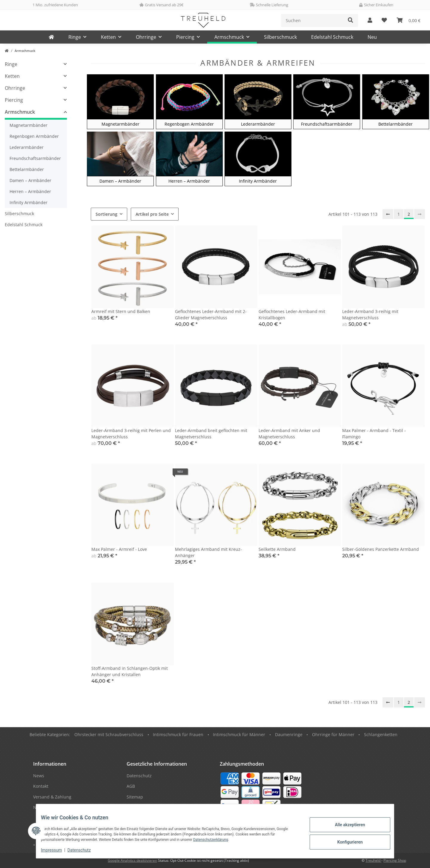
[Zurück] (388, 214)
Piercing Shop (395, 860)
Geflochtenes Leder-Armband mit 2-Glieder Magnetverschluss (211, 314)
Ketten (12, 76)
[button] (370, 20)
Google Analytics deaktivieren (132, 860)
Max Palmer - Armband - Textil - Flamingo (374, 434)
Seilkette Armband (277, 549)
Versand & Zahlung (52, 797)
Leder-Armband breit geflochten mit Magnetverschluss (211, 434)
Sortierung (106, 214)
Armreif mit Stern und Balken (121, 311)
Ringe (11, 64)
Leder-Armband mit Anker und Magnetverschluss (289, 434)
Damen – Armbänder (30, 180)
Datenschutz (84, 850)
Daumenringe (289, 734)
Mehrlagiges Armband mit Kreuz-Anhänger (208, 552)
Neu (372, 37)
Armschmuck (20, 112)
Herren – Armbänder (30, 191)
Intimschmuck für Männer (239, 734)
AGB (131, 786)
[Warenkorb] (408, 20)
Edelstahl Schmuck (24, 225)
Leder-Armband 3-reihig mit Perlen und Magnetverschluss (131, 434)
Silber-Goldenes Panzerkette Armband (381, 549)
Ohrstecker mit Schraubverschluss (109, 734)
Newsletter (44, 807)
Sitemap (135, 797)
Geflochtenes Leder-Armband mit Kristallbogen (292, 314)
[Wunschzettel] (384, 20)
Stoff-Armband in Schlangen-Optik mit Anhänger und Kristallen (130, 671)
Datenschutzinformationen (153, 807)
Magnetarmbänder (29, 125)
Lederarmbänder (27, 147)
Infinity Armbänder (29, 202)
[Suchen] (312, 20)
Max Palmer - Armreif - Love (119, 549)
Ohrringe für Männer (333, 734)
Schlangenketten (381, 734)
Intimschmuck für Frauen (178, 734)
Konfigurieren (345, 841)
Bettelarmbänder (27, 169)
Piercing (14, 100)
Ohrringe (15, 88)
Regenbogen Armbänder (34, 136)
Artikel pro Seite (152, 214)
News (39, 776)
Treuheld (373, 860)
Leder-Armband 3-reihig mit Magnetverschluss (370, 314)
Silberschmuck (19, 213)
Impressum (56, 850)
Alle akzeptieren (345, 826)
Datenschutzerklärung (215, 840)
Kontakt (41, 786)
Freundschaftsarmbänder (35, 158)
